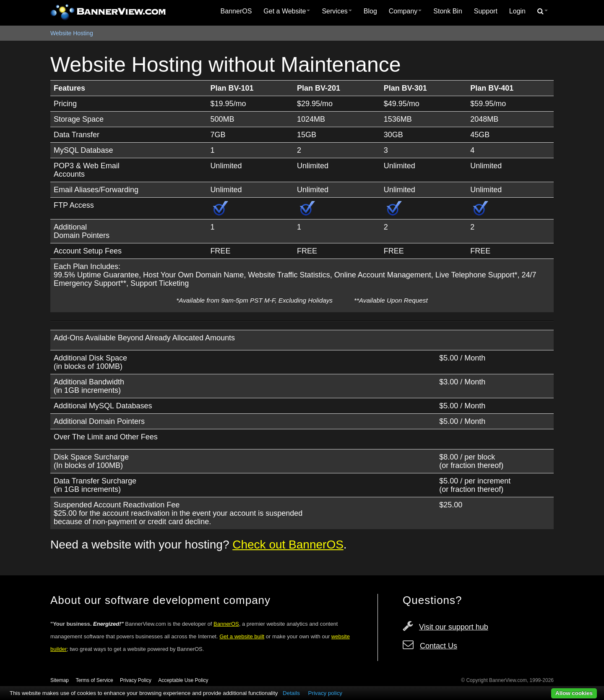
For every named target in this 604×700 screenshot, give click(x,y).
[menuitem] (236, 11)
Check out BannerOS (288, 545)
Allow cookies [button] (574, 693)
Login (517, 11)
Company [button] (405, 11)
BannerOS (236, 11)
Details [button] (291, 693)
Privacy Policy (136, 680)
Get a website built (242, 636)
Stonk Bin (448, 11)
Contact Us (439, 646)
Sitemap (60, 680)
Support (486, 11)
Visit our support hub (454, 627)
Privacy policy (325, 693)
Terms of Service (94, 680)
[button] (543, 11)
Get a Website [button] (287, 11)
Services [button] (337, 11)
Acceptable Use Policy (183, 680)
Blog (370, 11)
